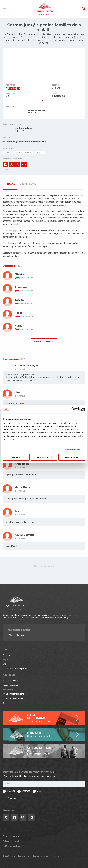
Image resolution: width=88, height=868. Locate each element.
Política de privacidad (12, 841)
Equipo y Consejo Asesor (13, 685)
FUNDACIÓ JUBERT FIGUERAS (37, 111)
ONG (5, 664)
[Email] (44, 784)
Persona (11, 791)
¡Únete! (12, 798)
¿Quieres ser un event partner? (16, 669)
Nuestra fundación (10, 681)
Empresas (7, 660)
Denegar (16, 457)
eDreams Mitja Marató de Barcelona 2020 (25, 142)
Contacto (20, 635)
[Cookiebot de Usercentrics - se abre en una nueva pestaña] (73, 409)
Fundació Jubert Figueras (23, 129)
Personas (7, 655)
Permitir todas (72, 457)
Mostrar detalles (72, 449)
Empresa (26, 791)
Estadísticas (8, 690)
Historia (10, 184)
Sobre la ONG (28, 184)
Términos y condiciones (13, 836)
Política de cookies (11, 846)
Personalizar (44, 457)
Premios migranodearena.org (15, 694)
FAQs (10, 635)
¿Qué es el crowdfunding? (13, 698)
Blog (5, 703)
